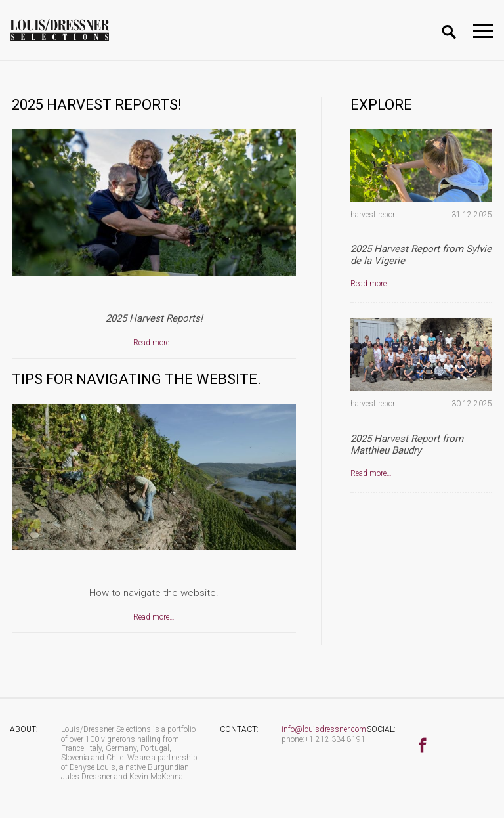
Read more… (154, 343)
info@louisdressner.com (324, 729)
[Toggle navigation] (483, 31)
